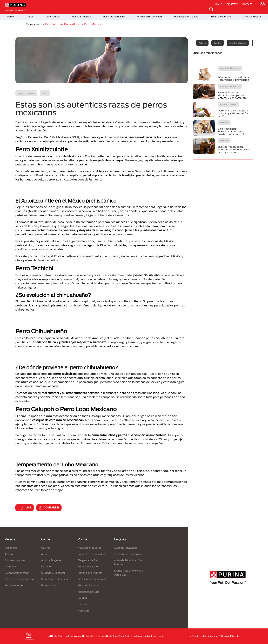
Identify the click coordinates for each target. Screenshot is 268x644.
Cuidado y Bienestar (17, 573)
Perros (11, 17)
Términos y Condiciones (204, 636)
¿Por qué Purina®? (221, 17)
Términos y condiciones (128, 554)
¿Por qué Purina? (88, 585)
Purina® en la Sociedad (91, 554)
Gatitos (218, 43)
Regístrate (231, 4)
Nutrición (10, 566)
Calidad (82, 598)
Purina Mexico (34, 24)
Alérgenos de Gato (89, 560)
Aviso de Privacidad (126, 548)
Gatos (30, 17)
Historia (82, 604)
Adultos (9, 554)
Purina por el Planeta (90, 573)
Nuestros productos (114, 17)
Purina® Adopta (252, 17)
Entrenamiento (14, 585)
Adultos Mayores (51, 560)
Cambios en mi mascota (19, 579)
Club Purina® (53, 17)
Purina (83, 539)
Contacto (246, 4)
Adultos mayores (238, 43)
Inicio (219, 4)
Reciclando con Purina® (92, 579)
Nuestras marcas (81, 17)
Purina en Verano (88, 566)
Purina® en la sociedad (149, 17)
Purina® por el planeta (186, 17)
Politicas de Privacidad (229, 636)
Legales (120, 539)
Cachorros (11, 548)
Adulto (202, 43)
